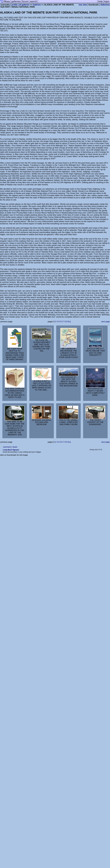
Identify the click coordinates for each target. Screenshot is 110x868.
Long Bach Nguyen (11, 450)
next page (105, 322)
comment (7, 447)
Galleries (37, 5)
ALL (69, 322)
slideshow (105, 5)
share (15, 447)
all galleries (24, 5)
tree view (83, 5)
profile (14, 5)
